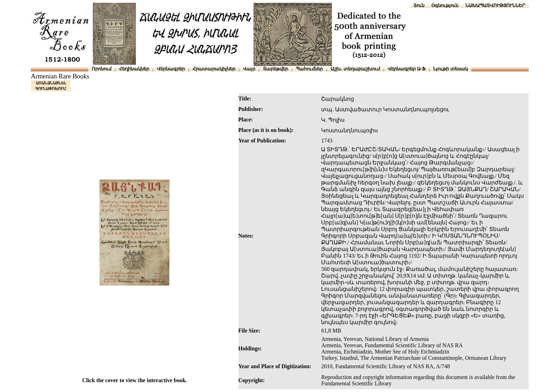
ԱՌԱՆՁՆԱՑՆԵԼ (51, 83)
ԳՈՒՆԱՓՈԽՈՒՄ (51, 89)
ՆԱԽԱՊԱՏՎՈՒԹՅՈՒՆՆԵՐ (495, 5)
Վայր (249, 69)
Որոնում (102, 69)
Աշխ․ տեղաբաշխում (355, 69)
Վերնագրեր (171, 69)
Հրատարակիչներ (214, 69)
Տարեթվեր (276, 69)
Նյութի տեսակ (450, 69)
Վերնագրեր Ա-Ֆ (406, 69)
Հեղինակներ (134, 69)
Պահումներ (309, 69)
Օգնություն (445, 5)
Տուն (419, 5)
